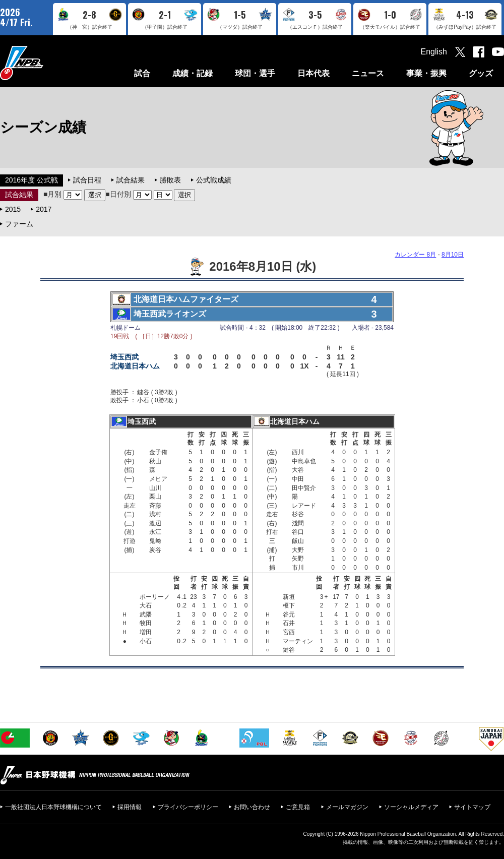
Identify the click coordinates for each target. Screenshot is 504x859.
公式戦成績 (214, 180)
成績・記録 (193, 73)
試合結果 (131, 180)
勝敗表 (170, 180)
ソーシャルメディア (411, 807)
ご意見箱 (298, 807)
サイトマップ (472, 807)
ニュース (368, 73)
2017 (44, 209)
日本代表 (313, 73)
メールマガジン (347, 807)
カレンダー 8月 (415, 255)
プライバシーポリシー (188, 807)
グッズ (481, 73)
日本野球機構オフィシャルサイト (47, 63)
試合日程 (87, 180)
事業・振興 (426, 73)
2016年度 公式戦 (31, 180)
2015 (13, 209)
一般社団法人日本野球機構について (53, 807)
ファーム (19, 224)
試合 (142, 73)
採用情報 (130, 807)
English (434, 52)
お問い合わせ (252, 807)
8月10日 (453, 255)
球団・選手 (255, 73)
